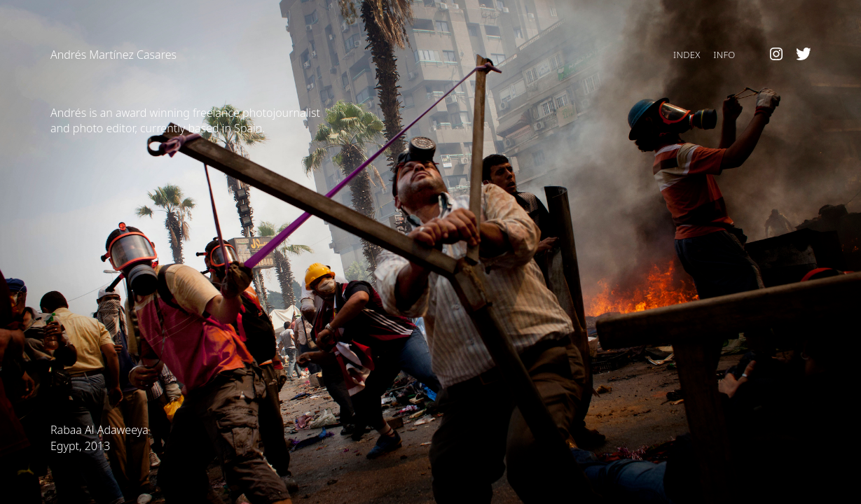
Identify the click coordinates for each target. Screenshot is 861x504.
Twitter (804, 55)
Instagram (776, 55)
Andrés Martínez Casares (113, 55)
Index (687, 55)
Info (724, 55)
